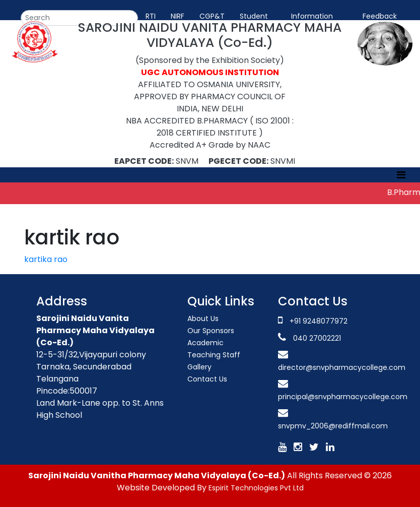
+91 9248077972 (319, 321)
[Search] (79, 18)
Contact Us (207, 379)
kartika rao (46, 259)
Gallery (199, 367)
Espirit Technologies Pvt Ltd (256, 488)
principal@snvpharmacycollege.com (343, 397)
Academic (205, 343)
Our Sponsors (211, 331)
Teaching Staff (214, 355)
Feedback (380, 16)
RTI (151, 16)
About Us (203, 319)
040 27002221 (316, 338)
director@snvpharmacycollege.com (342, 367)
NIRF (178, 16)
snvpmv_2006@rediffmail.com (333, 426)
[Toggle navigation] (401, 175)
